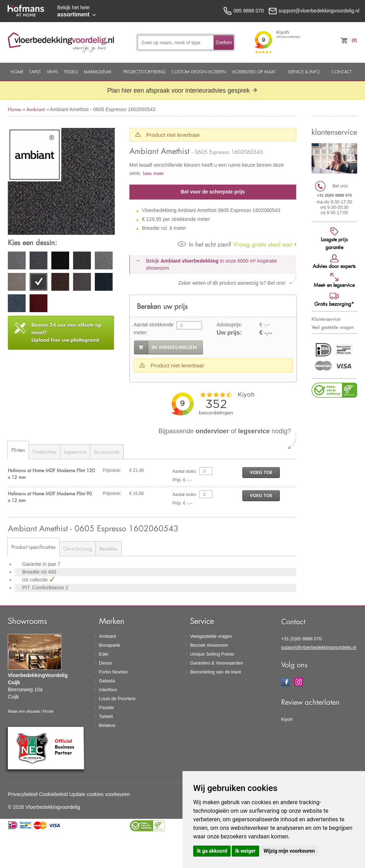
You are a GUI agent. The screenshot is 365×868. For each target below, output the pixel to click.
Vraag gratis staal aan (235, 244)
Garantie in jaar (40, 564)
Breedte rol (35, 572)
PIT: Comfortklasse (44, 588)
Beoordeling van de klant (215, 672)
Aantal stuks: (185, 471)
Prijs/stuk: (112, 470)
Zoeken (224, 42)
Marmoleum (97, 72)
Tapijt (35, 72)
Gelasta (107, 681)
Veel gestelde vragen (333, 327)
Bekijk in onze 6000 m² (211, 264)
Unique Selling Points (212, 654)
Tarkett (106, 716)
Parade (107, 707)
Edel (104, 654)
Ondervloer (45, 452)
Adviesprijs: (230, 325)
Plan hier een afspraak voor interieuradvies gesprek (182, 91)
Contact (342, 72)
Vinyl (52, 72)
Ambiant (35, 109)
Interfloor (108, 690)
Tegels (71, 72)
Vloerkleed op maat (254, 72)
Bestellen (109, 549)
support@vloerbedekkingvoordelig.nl (319, 647)
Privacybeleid (23, 794)
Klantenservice (326, 319)
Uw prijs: (229, 333)
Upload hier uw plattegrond (66, 332)
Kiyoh (287, 719)
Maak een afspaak (24, 711)
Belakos (107, 725)
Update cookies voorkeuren (99, 794)
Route (48, 711)
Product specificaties (34, 547)
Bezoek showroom (209, 645)
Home (17, 72)
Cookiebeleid (53, 794)
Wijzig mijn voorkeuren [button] (289, 851)
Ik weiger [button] (245, 851)
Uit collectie (35, 580)
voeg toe (261, 472)
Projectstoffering (145, 72)
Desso (106, 663)
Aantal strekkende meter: (154, 329)
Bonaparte (110, 645)
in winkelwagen (174, 347)
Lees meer (153, 173)
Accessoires (107, 452)
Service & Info (304, 72)
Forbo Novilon (114, 672)
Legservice (75, 452)
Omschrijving (78, 549)
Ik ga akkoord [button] (212, 851)
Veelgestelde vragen (211, 636)
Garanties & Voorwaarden (217, 663)
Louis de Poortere (117, 699)
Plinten (18, 450)
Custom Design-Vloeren (199, 72)
